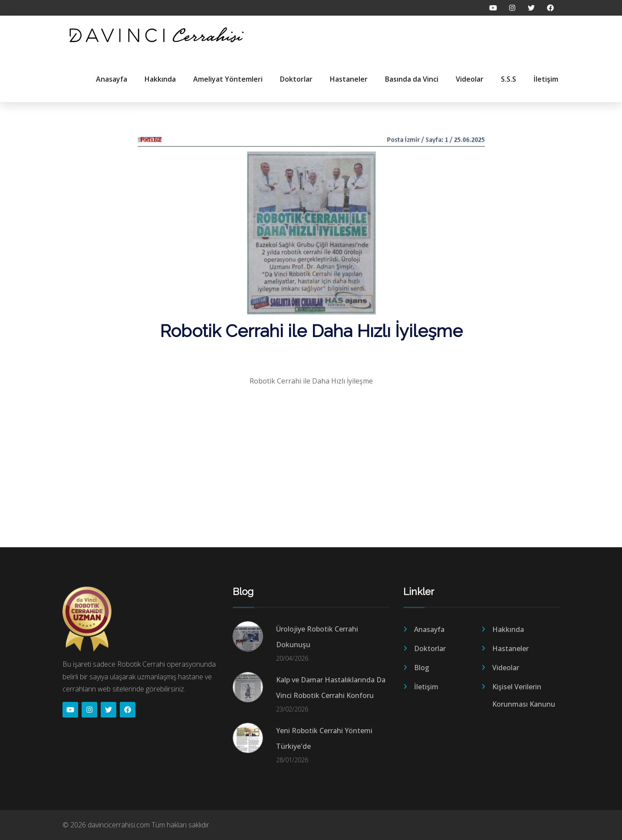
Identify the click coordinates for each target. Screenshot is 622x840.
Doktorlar (296, 79)
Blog (422, 668)
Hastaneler (349, 79)
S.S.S (508, 79)
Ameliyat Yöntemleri (228, 79)
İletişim (546, 79)
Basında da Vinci (412, 79)
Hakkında (160, 79)
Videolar (470, 79)
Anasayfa (112, 79)
